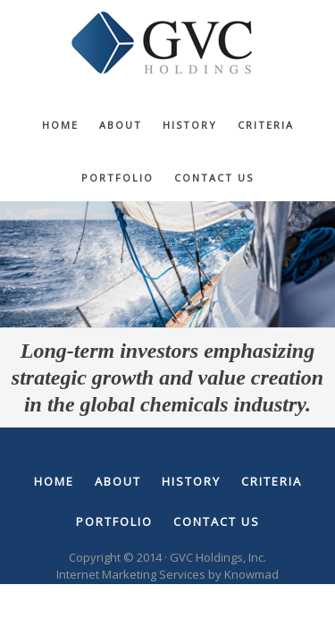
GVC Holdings (168, 45)
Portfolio (114, 521)
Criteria (272, 481)
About (118, 481)
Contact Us (217, 521)
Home (54, 481)
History (191, 481)
